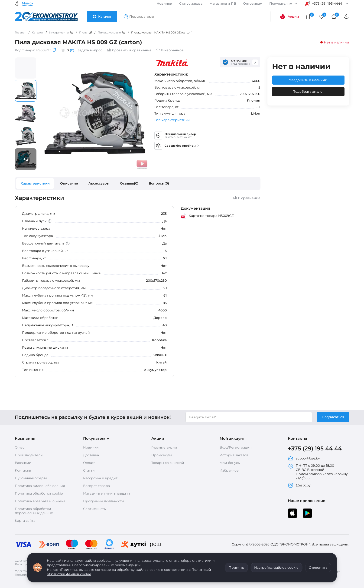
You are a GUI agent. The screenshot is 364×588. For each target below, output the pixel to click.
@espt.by (299, 485)
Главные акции (164, 447)
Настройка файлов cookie (276, 568)
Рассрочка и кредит (100, 478)
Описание (69, 183)
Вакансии (23, 463)
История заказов (234, 455)
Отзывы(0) (129, 183)
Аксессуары (99, 183)
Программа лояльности (104, 501)
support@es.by (304, 458)
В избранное (170, 50)
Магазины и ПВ (223, 3)
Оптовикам (253, 3)
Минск (28, 3)
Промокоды (162, 455)
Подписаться (333, 417)
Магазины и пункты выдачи (107, 493)
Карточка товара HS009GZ (207, 216)
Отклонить (318, 568)
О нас (20, 447)
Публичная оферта (31, 478)
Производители (29, 455)
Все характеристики (172, 120)
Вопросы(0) (159, 183)
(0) (72, 50)
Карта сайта (25, 521)
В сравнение (247, 198)
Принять (236, 568)
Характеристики (35, 183)
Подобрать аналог (308, 92)
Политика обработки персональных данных (34, 511)
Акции (289, 17)
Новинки (164, 3)
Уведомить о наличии (308, 80)
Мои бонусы (230, 463)
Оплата (89, 463)
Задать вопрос (90, 50)
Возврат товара (96, 486)
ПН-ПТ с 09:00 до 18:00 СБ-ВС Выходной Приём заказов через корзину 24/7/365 (318, 472)
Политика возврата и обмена (40, 501)
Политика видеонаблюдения (40, 486)
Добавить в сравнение (129, 50)
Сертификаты (95, 509)
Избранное (229, 470)
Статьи (89, 470)
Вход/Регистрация (236, 447)
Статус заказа (191, 3)
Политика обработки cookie (39, 493)
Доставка (91, 455)
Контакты (23, 470)
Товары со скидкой (168, 463)
